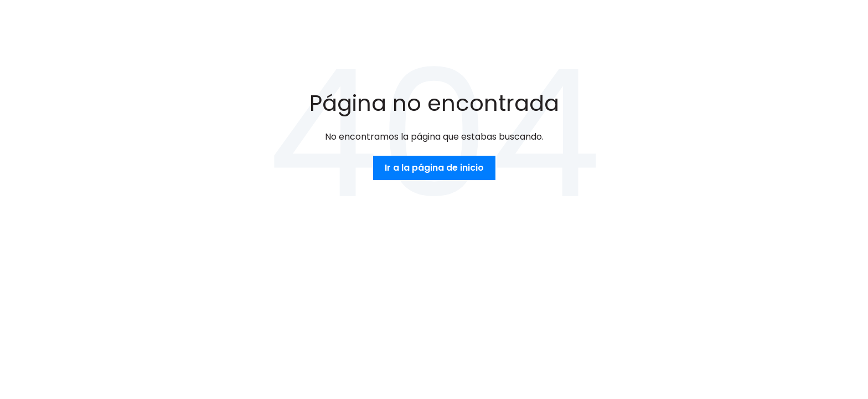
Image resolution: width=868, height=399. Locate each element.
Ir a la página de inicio (434, 168)
